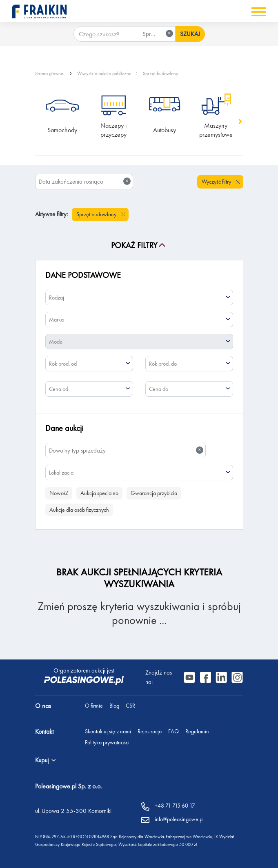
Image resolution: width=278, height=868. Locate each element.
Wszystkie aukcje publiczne (104, 73)
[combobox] (157, 34)
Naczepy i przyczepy (114, 130)
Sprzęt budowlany (161, 73)
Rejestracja (150, 731)
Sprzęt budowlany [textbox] (159, 34)
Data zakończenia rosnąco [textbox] (85, 181)
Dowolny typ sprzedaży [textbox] (126, 450)
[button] (239, 121)
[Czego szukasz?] (106, 34)
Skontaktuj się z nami (108, 731)
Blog (114, 706)
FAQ (173, 731)
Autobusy (165, 130)
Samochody (62, 130)
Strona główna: (50, 73)
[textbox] (139, 297)
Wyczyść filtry (217, 182)
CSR (130, 706)
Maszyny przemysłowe (216, 130)
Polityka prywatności (107, 742)
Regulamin (197, 731)
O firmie (94, 706)
